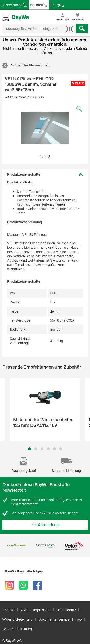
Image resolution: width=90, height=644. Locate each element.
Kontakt (9, 610)
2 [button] (36, 449)
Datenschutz (66, 610)
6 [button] (61, 449)
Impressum (42, 610)
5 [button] (54, 449)
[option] (45, 128)
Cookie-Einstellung (17, 629)
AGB (24, 610)
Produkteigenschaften (25, 174)
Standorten (34, 44)
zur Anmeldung (45, 525)
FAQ (79, 619)
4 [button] (48, 449)
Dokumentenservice (54, 619)
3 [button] (42, 449)
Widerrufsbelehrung (18, 619)
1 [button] (30, 449)
